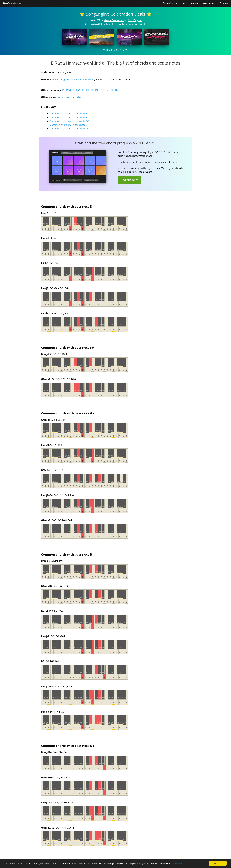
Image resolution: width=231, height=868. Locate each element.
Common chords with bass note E (69, 114)
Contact (224, 3)
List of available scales (69, 97)
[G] (97, 90)
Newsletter (209, 3)
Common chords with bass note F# (69, 117)
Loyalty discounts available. (131, 24)
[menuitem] (13, 4)
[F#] (92, 90)
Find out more (129, 180)
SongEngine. (135, 20)
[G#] (102, 90)
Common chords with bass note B (69, 125)
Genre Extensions (114, 20)
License (194, 3)
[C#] (69, 90)
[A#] (112, 90)
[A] (107, 90)
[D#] (79, 90)
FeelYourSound (13, 3)
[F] (88, 90)
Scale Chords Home (174, 3)
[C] (64, 90)
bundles (111, 24)
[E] (84, 90)
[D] (74, 90)
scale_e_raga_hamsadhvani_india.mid (73, 80)
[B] (117, 90)
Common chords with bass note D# (70, 129)
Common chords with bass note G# (70, 121)
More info (177, 864)
